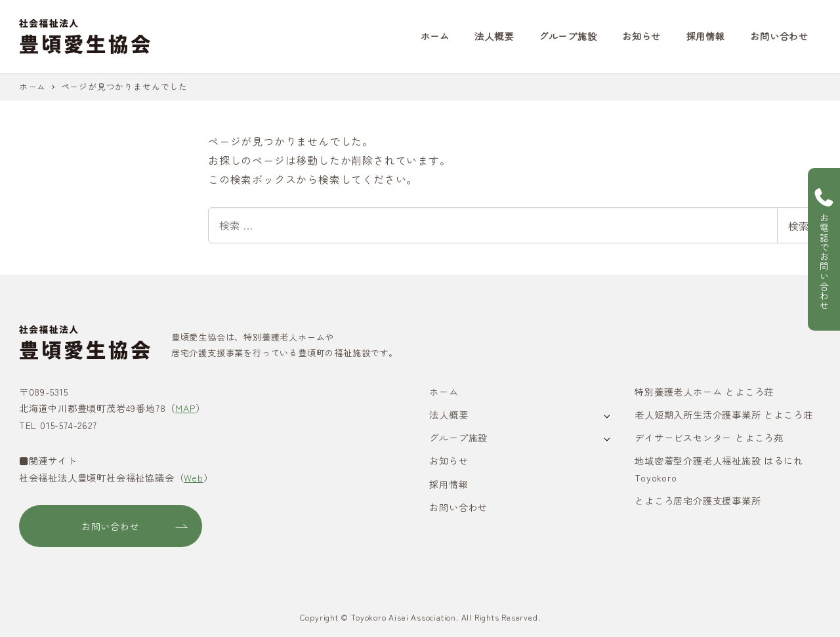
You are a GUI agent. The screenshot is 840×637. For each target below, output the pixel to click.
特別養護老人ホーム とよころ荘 (704, 392)
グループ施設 (458, 438)
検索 (799, 226)
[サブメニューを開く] (607, 416)
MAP (185, 408)
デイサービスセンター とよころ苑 (709, 438)
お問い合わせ (458, 507)
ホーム (444, 392)
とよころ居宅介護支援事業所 (698, 501)
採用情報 (449, 484)
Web (193, 478)
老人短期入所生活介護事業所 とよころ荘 (724, 415)
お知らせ (449, 461)
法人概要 (449, 415)
